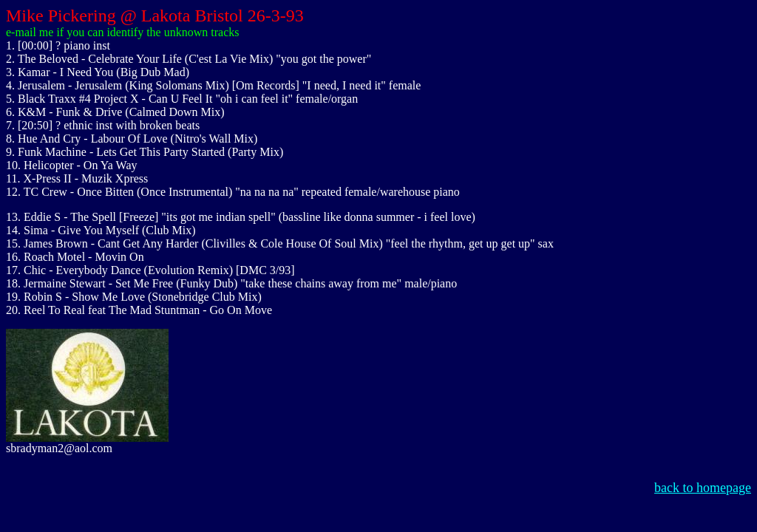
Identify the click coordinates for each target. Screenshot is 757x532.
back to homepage (703, 488)
